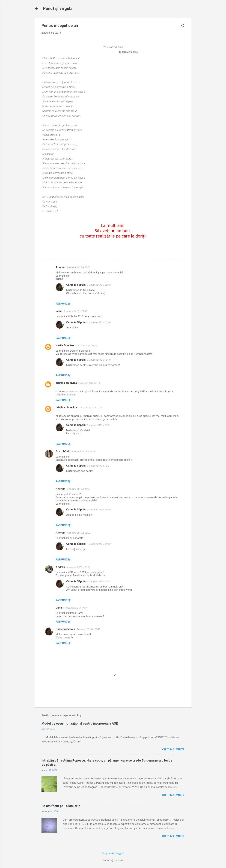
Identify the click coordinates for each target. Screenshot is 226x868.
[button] (182, 26)
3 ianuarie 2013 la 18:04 (78, 489)
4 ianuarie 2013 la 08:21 (79, 567)
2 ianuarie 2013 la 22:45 (75, 311)
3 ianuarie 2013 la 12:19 (99, 360)
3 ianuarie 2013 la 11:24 (90, 408)
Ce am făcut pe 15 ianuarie (61, 806)
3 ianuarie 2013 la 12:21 (99, 425)
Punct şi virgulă (58, 8)
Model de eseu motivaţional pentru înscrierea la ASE (80, 723)
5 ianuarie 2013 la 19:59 (75, 608)
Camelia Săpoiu (76, 285)
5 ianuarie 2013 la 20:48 (88, 629)
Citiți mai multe (173, 750)
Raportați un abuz (113, 860)
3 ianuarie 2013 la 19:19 (99, 510)
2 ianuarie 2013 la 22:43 (99, 285)
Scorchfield (63, 451)
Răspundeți (63, 304)
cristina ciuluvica (66, 383)
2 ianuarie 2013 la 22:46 (99, 322)
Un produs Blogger (113, 853)
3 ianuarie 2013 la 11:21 (90, 383)
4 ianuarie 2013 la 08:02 (78, 533)
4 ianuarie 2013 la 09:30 (99, 544)
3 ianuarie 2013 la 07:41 (87, 345)
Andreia (61, 567)
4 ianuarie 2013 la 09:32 (99, 581)
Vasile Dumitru (65, 345)
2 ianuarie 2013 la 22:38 (78, 267)
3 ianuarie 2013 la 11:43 (83, 451)
